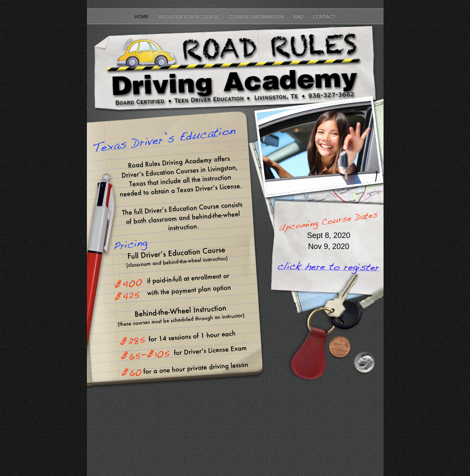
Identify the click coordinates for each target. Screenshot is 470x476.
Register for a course (190, 17)
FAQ (299, 17)
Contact (324, 17)
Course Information (257, 17)
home (142, 17)
